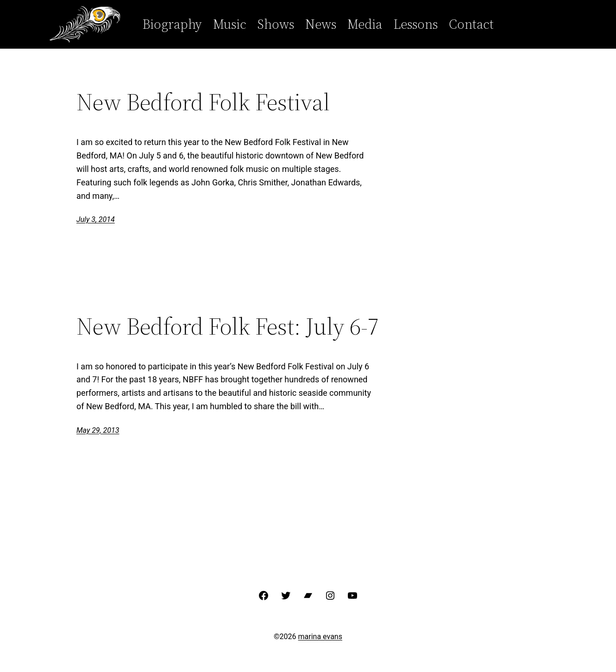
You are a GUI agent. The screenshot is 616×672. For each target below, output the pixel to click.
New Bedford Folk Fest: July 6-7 (228, 326)
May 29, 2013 (98, 430)
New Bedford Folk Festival (203, 102)
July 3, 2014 (96, 219)
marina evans (320, 637)
